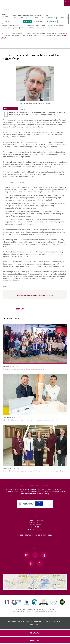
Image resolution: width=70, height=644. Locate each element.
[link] (7, 602)
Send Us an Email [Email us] (45, 535)
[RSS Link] (40, 563)
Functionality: (18, 18)
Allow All (29, 22)
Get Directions (26, 535)
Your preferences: (36, 18)
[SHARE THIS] (35, 633)
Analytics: (52, 18)
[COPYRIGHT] (39, 622)
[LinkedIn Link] (31, 563)
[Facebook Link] (35, 555)
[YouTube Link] (44, 555)
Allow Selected (52, 22)
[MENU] (67, 3)
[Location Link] (35, 588)
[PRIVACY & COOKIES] (26, 622)
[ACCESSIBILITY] (35, 624)
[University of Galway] (11, 46)
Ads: (63, 18)
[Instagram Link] (27, 555)
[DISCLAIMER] (13, 622)
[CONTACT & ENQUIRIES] (53, 622)
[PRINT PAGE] (35, 640)
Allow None (39, 22)
